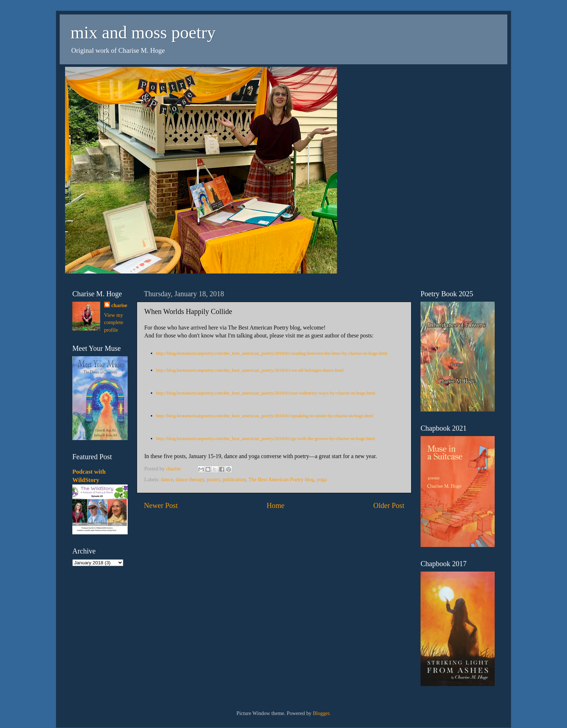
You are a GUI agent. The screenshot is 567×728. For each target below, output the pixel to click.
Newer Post (161, 505)
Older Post (389, 505)
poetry (213, 479)
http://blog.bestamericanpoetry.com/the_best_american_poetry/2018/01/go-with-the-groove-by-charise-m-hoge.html (266, 438)
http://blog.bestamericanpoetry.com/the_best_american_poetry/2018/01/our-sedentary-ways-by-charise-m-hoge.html (266, 393)
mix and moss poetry (143, 32)
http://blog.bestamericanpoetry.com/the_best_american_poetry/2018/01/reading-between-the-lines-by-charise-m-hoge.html (272, 353)
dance (167, 479)
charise (119, 305)
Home (275, 505)
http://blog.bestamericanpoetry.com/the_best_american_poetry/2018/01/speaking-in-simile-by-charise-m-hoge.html (265, 416)
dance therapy (190, 479)
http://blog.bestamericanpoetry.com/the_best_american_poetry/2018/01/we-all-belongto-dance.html (250, 370)
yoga (322, 479)
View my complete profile (114, 322)
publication (234, 479)
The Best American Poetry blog (281, 479)
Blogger (321, 713)
